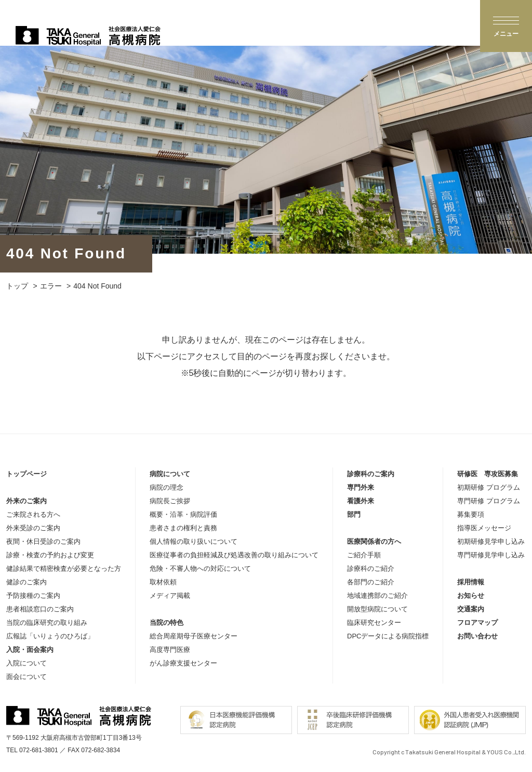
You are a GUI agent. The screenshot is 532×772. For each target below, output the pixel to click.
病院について (170, 474)
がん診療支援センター (183, 663)
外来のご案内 (26, 501)
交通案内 (471, 609)
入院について (26, 663)
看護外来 (361, 501)
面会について (26, 677)
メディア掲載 (170, 596)
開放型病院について (377, 609)
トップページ (26, 474)
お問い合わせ (477, 636)
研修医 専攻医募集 (488, 474)
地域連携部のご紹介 (377, 596)
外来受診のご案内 (33, 528)
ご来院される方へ (33, 514)
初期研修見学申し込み (491, 541)
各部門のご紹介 (371, 582)
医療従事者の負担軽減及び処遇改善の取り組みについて (234, 555)
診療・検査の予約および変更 (50, 555)
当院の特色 (167, 623)
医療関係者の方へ (374, 541)
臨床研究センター (374, 623)
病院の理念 (167, 487)
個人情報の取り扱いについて (194, 541)
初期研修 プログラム (489, 487)
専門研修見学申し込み (491, 555)
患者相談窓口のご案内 (40, 609)
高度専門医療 (170, 650)
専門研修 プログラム (489, 501)
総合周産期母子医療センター (194, 636)
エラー (51, 286)
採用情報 (471, 582)
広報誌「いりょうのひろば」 (50, 636)
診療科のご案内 (371, 474)
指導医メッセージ (484, 528)
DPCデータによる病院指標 (388, 636)
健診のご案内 (26, 582)
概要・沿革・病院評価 (183, 514)
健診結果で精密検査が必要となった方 (64, 568)
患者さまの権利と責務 (183, 528)
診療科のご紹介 (371, 568)
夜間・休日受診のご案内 (43, 541)
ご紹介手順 (364, 555)
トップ (17, 286)
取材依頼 (163, 582)
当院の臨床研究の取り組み (47, 623)
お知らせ (471, 596)
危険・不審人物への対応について (200, 568)
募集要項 (471, 514)
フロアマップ (477, 623)
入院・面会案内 (30, 650)
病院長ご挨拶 (170, 501)
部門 (354, 514)
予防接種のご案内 (33, 596)
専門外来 (361, 487)
